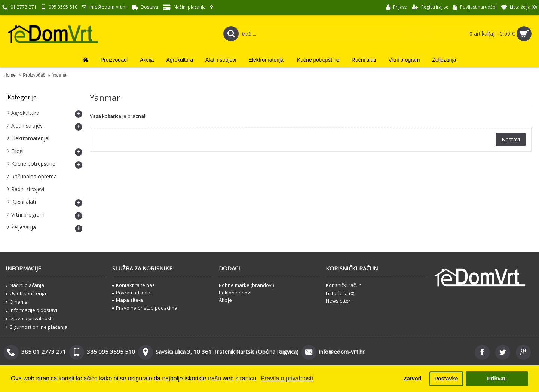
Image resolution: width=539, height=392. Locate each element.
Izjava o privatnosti (29, 319)
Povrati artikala (131, 293)
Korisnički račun (344, 285)
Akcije (225, 300)
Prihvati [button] (497, 379)
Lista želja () (340, 293)
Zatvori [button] (413, 379)
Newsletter (338, 301)
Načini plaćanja (25, 285)
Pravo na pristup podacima (145, 308)
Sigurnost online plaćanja (36, 327)
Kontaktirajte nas (134, 285)
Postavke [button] (446, 379)
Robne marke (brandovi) (246, 285)
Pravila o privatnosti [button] (287, 378)
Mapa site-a (128, 300)
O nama (17, 302)
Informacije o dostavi (31, 310)
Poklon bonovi (235, 293)
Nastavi (511, 139)
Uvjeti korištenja (26, 294)
